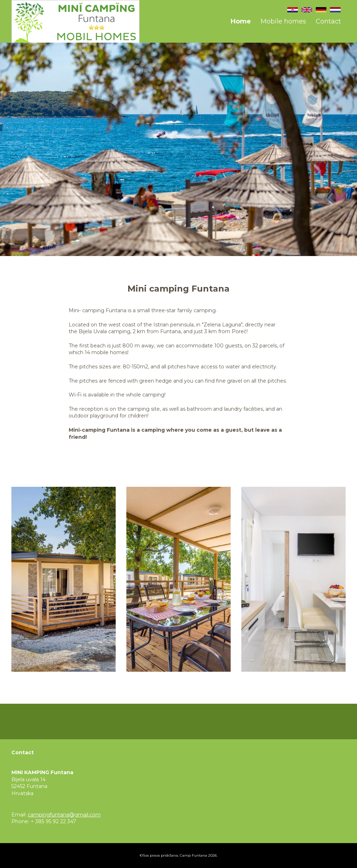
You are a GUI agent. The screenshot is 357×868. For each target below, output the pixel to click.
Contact (328, 21)
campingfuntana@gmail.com (64, 815)
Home (241, 21)
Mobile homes (283, 21)
